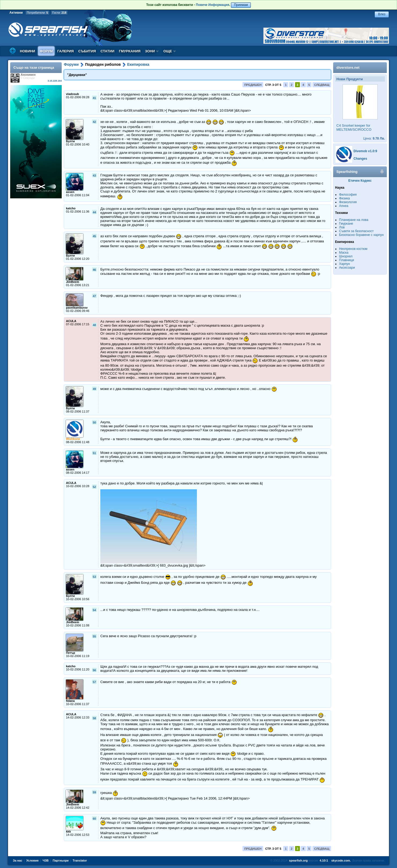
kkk (68, 831)
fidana (70, 701)
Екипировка (138, 64)
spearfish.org (298, 860)
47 (94, 296)
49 (94, 389)
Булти (70, 141)
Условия (32, 860)
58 (94, 718)
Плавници (347, 260)
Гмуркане (346, 224)
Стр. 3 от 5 (273, 85)
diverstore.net (348, 68)
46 (94, 270)
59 (94, 792)
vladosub (72, 94)
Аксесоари (347, 268)
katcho (71, 208)
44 (94, 212)
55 (94, 636)
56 (94, 670)
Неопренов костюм (353, 249)
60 (94, 819)
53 (94, 577)
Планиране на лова (354, 220)
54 (94, 610)
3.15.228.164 (55, 81)
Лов (342, 227)
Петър (71, 653)
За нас (18, 860)
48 (94, 325)
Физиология (348, 202)
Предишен (253, 85)
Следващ (322, 85)
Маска (344, 253)
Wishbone (73, 439)
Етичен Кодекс (360, 181)
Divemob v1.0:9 (365, 151)
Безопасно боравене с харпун (361, 235)
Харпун (344, 264)
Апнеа (344, 206)
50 (94, 422)
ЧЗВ (46, 860)
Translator (80, 860)
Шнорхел (346, 256)
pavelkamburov (77, 308)
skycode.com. (341, 860)
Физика (344, 198)
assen (70, 192)
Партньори (61, 860)
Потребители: (37, 13)
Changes (360, 159)
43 (94, 176)
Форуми (71, 64)
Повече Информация (212, 5)
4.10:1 (324, 860)
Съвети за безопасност (356, 231)
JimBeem (73, 282)
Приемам (241, 5)
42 (94, 122)
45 (94, 236)
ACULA (71, 321)
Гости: (59, 13)
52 (94, 487)
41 (94, 98)
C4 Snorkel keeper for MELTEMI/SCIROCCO (354, 127)
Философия (348, 195)
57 (94, 682)
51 (94, 453)
